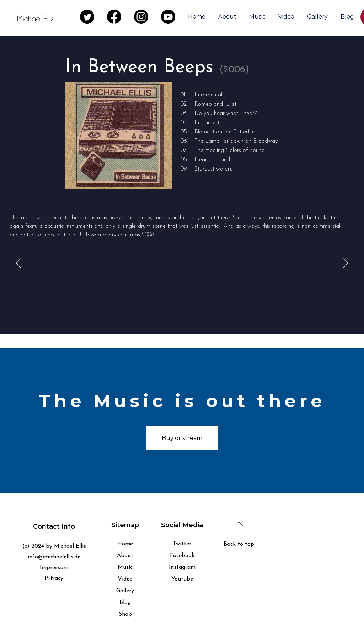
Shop (125, 614)
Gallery (317, 17)
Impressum (54, 568)
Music (257, 17)
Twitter (182, 544)
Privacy (54, 578)
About (227, 17)
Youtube (182, 579)
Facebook (182, 556)
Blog (347, 17)
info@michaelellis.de (54, 557)
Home (197, 17)
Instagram (182, 567)
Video (286, 17)
